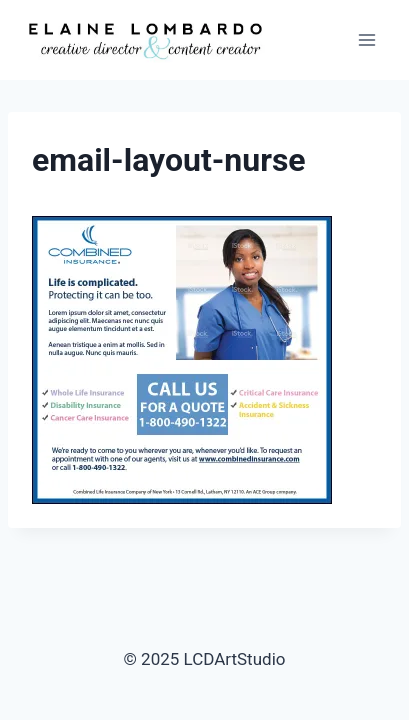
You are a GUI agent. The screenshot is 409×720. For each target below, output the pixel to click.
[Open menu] (366, 39)
